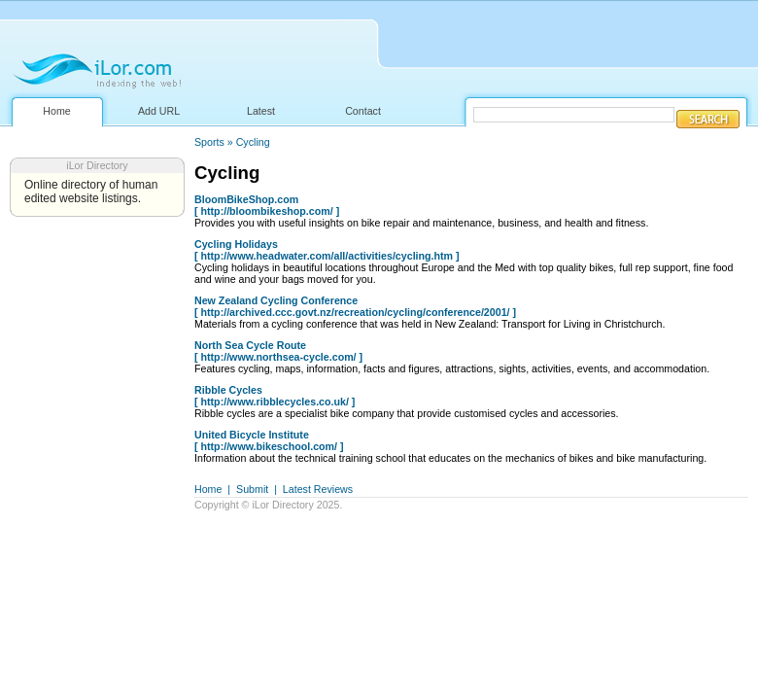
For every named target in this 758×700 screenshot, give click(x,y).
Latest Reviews (318, 489)
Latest (261, 111)
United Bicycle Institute (252, 435)
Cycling (253, 142)
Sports (209, 142)
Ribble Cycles (228, 390)
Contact (363, 111)
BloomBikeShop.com (246, 199)
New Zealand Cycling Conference (276, 300)
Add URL (159, 111)
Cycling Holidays (236, 244)
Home (56, 111)
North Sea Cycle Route (250, 345)
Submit (252, 489)
